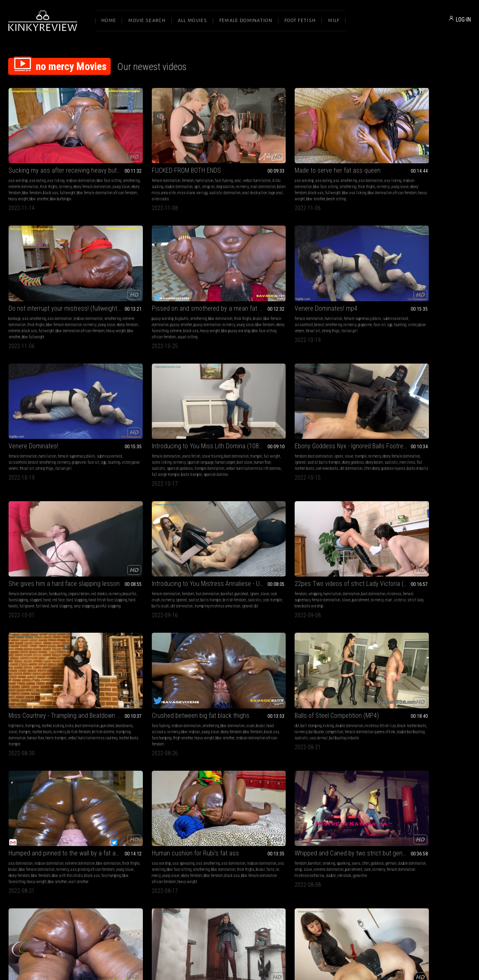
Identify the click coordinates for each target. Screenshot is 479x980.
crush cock (327, 772)
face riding (31, 772)
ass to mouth (112, 655)
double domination (440, 398)
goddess (203, 521)
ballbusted (136, 778)
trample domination (255, 294)
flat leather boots (321, 294)
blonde (202, 637)
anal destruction (148, 178)
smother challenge (457, 778)
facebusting (434, 276)
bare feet (115, 760)
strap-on (135, 166)
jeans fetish (236, 276)
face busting (18, 784)
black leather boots (418, 404)
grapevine (30, 288)
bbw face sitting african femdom (336, 539)
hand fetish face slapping (450, 288)
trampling (221, 398)
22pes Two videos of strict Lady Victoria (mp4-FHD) (145, 388)
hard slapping (419, 288)
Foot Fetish (300, 21)
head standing (208, 655)
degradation (152, 166)
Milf (334, 21)
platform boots (264, 649)
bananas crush (454, 533)
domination (159, 398)
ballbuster (455, 404)
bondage (297, 153)
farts (106, 533)
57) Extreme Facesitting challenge (428, 749)
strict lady (110, 416)
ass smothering (247, 153)
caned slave (30, 668)
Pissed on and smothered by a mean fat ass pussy (428, 143)
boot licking (239, 643)
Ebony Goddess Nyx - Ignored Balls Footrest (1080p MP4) (334, 266)
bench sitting (220, 184)
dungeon (154, 772)
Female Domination (246, 21)
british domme (268, 410)
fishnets (256, 643)
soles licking (257, 282)
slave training (258, 276)
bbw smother (53, 184)
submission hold (31, 282)
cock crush (52, 404)
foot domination (64, 398)
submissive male (304, 772)
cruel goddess (80, 643)
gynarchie (204, 539)
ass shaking (18, 766)
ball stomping (402, 398)
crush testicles (340, 784)
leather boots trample (254, 422)
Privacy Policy (269, 895)
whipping (123, 398)
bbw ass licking (266, 172)
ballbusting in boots (454, 416)
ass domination (342, 153)
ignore (335, 276)
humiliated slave (361, 778)
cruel (168, 410)
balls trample (31, 410)
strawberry (427, 527)
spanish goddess (225, 294)
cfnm (268, 514)
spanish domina (223, 306)
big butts (416, 153)
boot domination (317, 276)
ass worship (18, 153)
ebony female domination (320, 282)
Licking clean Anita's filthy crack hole (239, 749)
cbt (388, 398)
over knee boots (347, 294)
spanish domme (64, 661)
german (217, 521)
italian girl (63, 294)
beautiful (424, 282)
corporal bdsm (456, 276)
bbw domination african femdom (221, 178)
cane (250, 527)
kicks (258, 398)
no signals (434, 778)
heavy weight (32, 184)
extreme (320, 172)
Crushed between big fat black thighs (334, 388)
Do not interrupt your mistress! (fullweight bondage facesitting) (334, 143)
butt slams (307, 661)
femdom (139, 153)
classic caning (38, 643)
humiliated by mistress (309, 784)
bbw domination (454, 153)
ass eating (37, 153)
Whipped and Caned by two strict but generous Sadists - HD (239, 504)
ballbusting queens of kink (135, 784)
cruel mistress (34, 649)
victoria (179, 410)
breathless (459, 772)
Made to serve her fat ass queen (239, 143)
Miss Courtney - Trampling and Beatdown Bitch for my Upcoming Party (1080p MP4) (239, 388)
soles (390, 514)
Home (109, 21)
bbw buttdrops (74, 184)
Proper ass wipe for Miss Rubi (48, 749)
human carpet (235, 288)
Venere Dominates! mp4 (40, 266)
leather (235, 398)
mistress (128, 404)
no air (420, 778)
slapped (459, 282)
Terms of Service (214, 895)
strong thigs (44, 294)
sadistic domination (118, 178)
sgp (55, 288)
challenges (412, 766)
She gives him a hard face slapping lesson (428, 266)
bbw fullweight (302, 184)
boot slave (254, 288)
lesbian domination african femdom (331, 422)
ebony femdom (57, 172)
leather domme (406, 527)
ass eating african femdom (406, 661)
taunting (65, 288)
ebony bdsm (337, 288)
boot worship (207, 649)
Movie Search (147, 21)
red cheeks (393, 282)
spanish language (210, 288)
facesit (422, 772)
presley (202, 661)
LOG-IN (463, 20)
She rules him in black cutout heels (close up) (334, 749)
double (251, 533)
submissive (58, 637)
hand (389, 288)
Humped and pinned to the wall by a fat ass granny (51, 504)
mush (447, 539)
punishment (140, 410)
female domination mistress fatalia (319, 778)
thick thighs (36, 166)
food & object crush (435, 514)
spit (124, 166)
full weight (237, 282)
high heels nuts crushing (309, 796)
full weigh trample (257, 300)
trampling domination (213, 416)
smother (430, 760)
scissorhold (55, 282)
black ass (16, 178)
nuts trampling (360, 790)
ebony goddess (315, 288)
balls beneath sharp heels (328, 790)
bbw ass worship (417, 649)
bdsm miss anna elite (138, 172)
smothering (62, 159)
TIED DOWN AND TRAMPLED (233, 627)
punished (15, 404)
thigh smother (330, 416)
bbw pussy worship (412, 178)
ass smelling (162, 521)
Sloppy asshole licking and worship (428, 627)
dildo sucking (151, 159)
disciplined (56, 649)
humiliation (155, 153)
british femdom (55, 410)
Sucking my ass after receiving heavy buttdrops (51, 143)
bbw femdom (79, 172)
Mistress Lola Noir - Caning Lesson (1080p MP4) (51, 627)
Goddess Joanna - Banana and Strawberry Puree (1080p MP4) (428, 504)
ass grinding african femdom (63, 772)
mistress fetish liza (130, 772)
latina (400, 514)
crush (314, 404)
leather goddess (411, 521)
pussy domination (412, 166)
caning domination (51, 655)
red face (400, 288)
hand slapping (446, 294)
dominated (59, 643)
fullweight (33, 178)
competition (394, 410)
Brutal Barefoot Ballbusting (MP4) (145, 749)
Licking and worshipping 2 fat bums (145, 627)
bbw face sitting (39, 159)
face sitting (314, 637)
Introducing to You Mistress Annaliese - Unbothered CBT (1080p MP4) (51, 388)
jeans (258, 514)
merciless (299, 294)
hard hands (394, 294)
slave (345, 276)
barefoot (84, 398)
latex (225, 643)
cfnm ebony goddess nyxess (330, 300)
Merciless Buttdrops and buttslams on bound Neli (334, 627)
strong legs (313, 766)
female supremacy (71, 276)
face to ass (365, 533)
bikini (13, 282)
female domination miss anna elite (247, 655)
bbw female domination (320, 166)
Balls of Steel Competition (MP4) (428, 388)
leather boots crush (427, 539)
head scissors (341, 404)
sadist (358, 282)
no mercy (53, 166)
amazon (392, 772)
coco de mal (428, 416)
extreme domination (343, 159)
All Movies (192, 21)
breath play (430, 766)
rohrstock (265, 533)
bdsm (420, 276)
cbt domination (52, 416)
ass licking (56, 153)
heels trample (260, 416)
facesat (408, 778)
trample (222, 282)
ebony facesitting (412, 172)
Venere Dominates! (127, 266)
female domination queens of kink (430, 410)
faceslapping (442, 282)
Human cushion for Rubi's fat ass (145, 504)
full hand (427, 294)
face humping (308, 416)
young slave (36, 172)
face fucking (175, 153)
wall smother (79, 545)
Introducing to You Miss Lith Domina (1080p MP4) (239, 266)
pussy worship (396, 153)
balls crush (31, 416)
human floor (272, 288)
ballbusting (166, 766)
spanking (246, 514)
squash (454, 760)
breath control (440, 772)
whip (257, 521)
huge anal (169, 178)
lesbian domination (249, 159)
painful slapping (412, 300)
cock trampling (348, 766)
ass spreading (134, 514)
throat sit (27, 294)
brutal (409, 159)
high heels (205, 398)
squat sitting (409, 184)
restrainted (218, 661)
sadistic (204, 294)
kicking (247, 398)
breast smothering (79, 282)
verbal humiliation (125, 159)
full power (411, 294)
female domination (117, 153)
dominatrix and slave (352, 772)
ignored (346, 282)
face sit (45, 288)
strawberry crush (398, 539)
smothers (461, 766)
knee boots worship (134, 416)
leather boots (207, 410)
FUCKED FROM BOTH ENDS (137, 143)
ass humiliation (77, 760)
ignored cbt (48, 422)
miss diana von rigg (171, 172)
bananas (435, 533)
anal (106, 159)
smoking (231, 514)
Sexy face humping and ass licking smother (334, 504)
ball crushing (227, 649)
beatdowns (239, 404)
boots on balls (363, 300)
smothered (407, 772)
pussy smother (157, 649)
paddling (29, 637)
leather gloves (435, 521)
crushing (270, 643)
